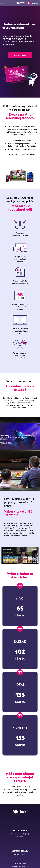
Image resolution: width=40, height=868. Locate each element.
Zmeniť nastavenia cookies (20, 867)
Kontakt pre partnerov (20, 854)
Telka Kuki (33, 3)
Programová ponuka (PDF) (20, 834)
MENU (4, 3)
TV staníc (21, 138)
